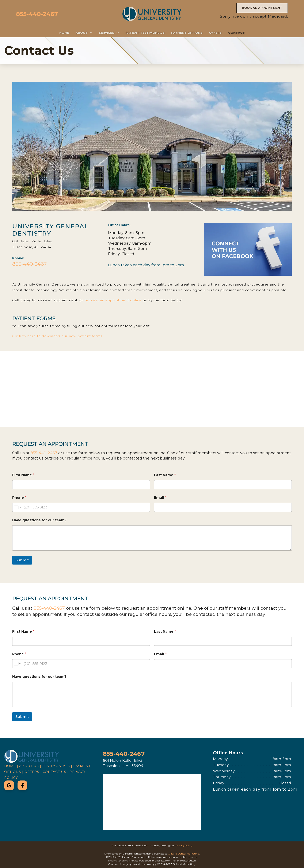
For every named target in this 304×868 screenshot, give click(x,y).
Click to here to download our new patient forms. (58, 336)
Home (10, 766)
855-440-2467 (37, 14)
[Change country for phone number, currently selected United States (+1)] (17, 507)
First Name (23, 475)
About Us (29, 766)
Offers (32, 772)
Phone (19, 498)
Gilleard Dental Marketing (184, 854)
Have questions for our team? (39, 520)
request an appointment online (113, 300)
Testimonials (56, 766)
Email (160, 498)
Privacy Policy (184, 845)
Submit (22, 560)
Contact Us (54, 772)
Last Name (165, 475)
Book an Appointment (262, 8)
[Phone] (81, 507)
